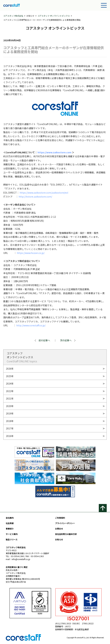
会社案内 (10, 518)
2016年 (10, 436)
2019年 (10, 413)
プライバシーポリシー (65, 523)
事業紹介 (10, 529)
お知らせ (59, 539)
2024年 (10, 384)
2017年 (10, 428)
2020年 (10, 406)
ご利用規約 (60, 518)
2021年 (10, 398)
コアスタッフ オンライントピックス (54, 16)
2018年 (10, 421)
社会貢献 (10, 523)
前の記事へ (44, 340)
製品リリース (12, 539)
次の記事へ (66, 340)
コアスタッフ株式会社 (13, 16)
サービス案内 (12, 534)
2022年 (10, 391)
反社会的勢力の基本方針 (66, 534)
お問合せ (59, 529)
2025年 (10, 376)
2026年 (10, 369)
